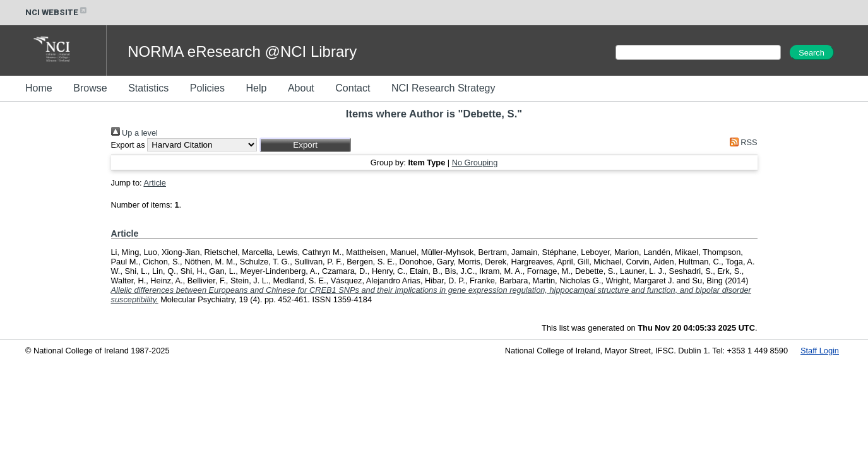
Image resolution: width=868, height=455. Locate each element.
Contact (353, 88)
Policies (207, 88)
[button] (305, 145)
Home (39, 88)
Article (155, 183)
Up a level (134, 133)
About (301, 88)
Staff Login (820, 351)
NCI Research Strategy (443, 88)
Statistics (148, 88)
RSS (741, 142)
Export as (128, 145)
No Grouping (475, 162)
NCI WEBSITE (57, 12)
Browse (90, 88)
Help (256, 88)
